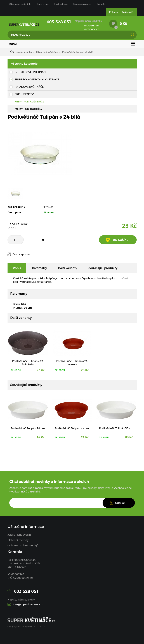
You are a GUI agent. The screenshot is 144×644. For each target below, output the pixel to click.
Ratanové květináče (29, 87)
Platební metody (18, 540)
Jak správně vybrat (19, 535)
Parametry (40, 268)
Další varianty (68, 268)
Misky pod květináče (47, 52)
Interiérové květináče (31, 72)
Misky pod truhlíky (29, 109)
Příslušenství (25, 95)
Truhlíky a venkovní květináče (37, 80)
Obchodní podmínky (20, 4)
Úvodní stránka (21, 52)
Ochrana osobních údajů (23, 546)
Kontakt (101, 4)
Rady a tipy (43, 4)
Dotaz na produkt (22, 255)
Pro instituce (61, 4)
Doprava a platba (82, 4)
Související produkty (103, 268)
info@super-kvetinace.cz (91, 27)
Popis (17, 268)
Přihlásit (114, 12)
